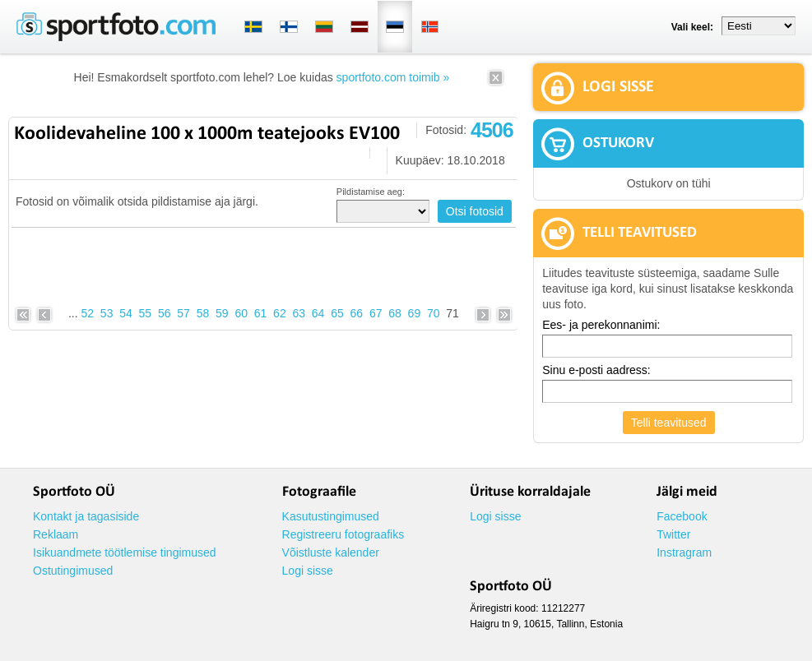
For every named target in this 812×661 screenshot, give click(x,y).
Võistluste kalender (331, 552)
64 (318, 313)
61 (261, 313)
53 (107, 313)
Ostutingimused (73, 571)
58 (203, 313)
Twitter (673, 534)
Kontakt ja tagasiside (86, 516)
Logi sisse (308, 571)
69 (415, 313)
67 (376, 313)
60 (241, 313)
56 (165, 313)
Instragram (684, 552)
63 (299, 313)
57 (183, 313)
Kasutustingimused (331, 516)
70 (434, 313)
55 (146, 313)
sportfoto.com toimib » (393, 77)
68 (395, 313)
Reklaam (56, 534)
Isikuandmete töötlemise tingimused (125, 552)
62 (280, 313)
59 (222, 313)
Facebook (682, 516)
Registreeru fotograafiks (343, 534)
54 (126, 313)
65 (337, 313)
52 (88, 313)
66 (357, 313)
